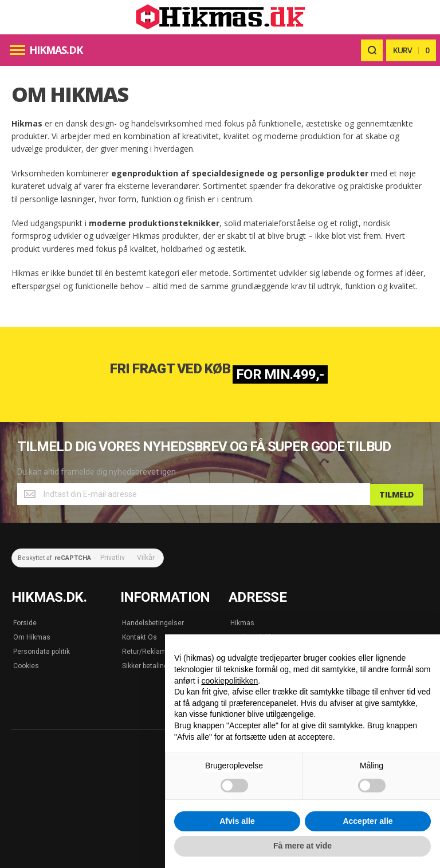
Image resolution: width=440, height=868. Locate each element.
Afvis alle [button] (237, 821)
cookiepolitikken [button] (229, 681)
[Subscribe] (396, 494)
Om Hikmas (32, 636)
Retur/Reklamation (152, 650)
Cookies (26, 665)
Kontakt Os (140, 636)
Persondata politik (42, 650)
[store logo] (220, 17)
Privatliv (113, 557)
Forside (25, 622)
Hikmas (242, 622)
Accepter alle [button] (368, 821)
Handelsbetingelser (153, 622)
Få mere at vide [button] (302, 846)
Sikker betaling (145, 665)
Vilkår (146, 557)
